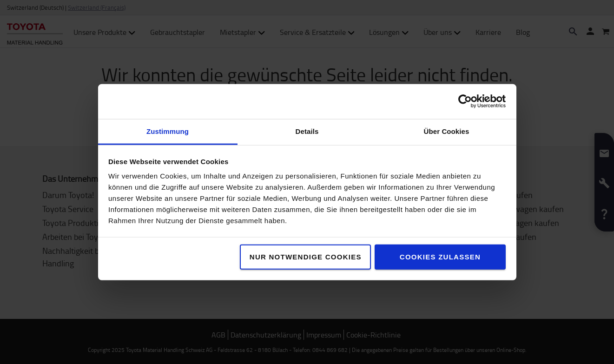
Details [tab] (307, 131)
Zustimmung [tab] (168, 131)
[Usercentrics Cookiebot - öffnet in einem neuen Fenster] (465, 101)
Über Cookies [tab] (447, 131)
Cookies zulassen (440, 256)
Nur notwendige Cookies (306, 256)
